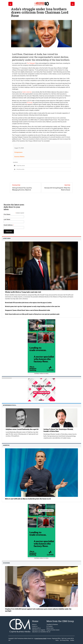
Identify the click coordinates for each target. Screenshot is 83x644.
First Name (7, 214)
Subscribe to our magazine (39, 630)
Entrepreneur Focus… (10, 405)
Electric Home (50, 628)
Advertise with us (36, 628)
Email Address (9, 225)
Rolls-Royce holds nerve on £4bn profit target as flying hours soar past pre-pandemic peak (32, 314)
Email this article (19, 166)
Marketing (6, 445)
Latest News (7, 238)
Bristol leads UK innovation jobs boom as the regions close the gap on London (28, 303)
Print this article (19, 169)
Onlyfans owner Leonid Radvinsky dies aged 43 (22, 429)
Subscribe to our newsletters (39, 632)
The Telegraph (31, 63)
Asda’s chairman (27, 92)
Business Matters (19, 157)
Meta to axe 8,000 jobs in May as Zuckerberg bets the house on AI (28, 499)
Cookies (72, 640)
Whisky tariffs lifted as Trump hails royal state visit (23, 292)
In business (6, 563)
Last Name (7, 219)
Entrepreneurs (18, 152)
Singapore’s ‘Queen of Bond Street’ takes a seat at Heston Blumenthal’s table (28, 310)
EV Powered (50, 626)
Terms (57, 640)
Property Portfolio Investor (53, 630)
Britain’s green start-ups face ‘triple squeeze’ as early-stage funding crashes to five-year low (32, 306)
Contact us (35, 626)
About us (34, 624)
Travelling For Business (52, 624)
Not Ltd (48, 632)
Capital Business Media (41, 638)
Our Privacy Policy (64, 640)
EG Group (30, 103)
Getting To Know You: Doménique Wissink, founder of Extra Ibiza (58, 430)
